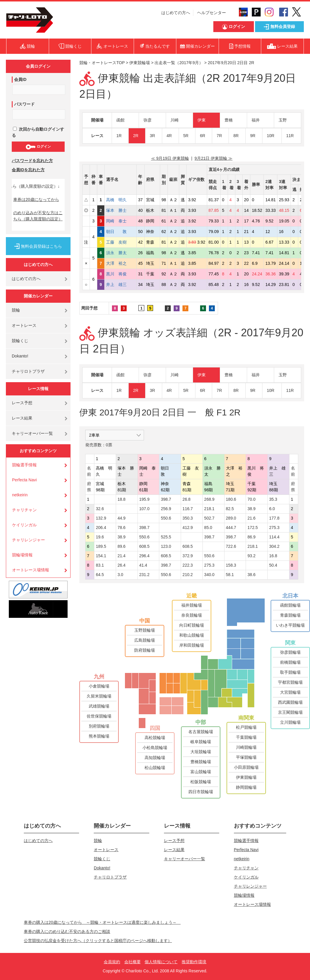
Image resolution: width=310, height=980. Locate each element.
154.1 (101, 556)
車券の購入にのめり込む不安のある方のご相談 (67, 931)
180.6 (231, 499)
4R (169, 136)
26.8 (186, 499)
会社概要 (133, 962)
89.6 (122, 546)
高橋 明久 (120, 200)
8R (236, 136)
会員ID (20, 79)
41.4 (143, 565)
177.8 (274, 518)
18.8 (122, 499)
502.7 (209, 518)
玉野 (283, 120)
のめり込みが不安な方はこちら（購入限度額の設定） (38, 216)
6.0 (272, 509)
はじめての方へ (176, 13)
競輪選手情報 (24, 465)
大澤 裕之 (120, 263)
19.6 (100, 537)
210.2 (188, 575)
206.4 (101, 528)
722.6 (231, 546)
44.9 (122, 518)
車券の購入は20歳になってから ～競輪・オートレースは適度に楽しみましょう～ (102, 922)
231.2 (144, 575)
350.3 (188, 518)
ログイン (38, 147)
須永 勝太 (120, 253)
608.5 (144, 546)
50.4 (273, 565)
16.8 (273, 556)
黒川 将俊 (120, 274)
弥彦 (148, 120)
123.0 (166, 546)
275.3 (274, 528)
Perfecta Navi (24, 480)
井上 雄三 (120, 284)
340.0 (209, 575)
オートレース (24, 325)
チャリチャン (24, 510)
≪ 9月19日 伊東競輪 (170, 158)
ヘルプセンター (212, 13)
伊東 (202, 120)
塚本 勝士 (120, 210)
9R (253, 136)
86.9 (251, 537)
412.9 (188, 528)
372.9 (188, 556)
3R (153, 136)
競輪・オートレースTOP (102, 63)
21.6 (251, 518)
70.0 (251, 499)
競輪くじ (20, 341)
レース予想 (22, 403)
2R (136, 136)
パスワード (24, 104)
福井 (256, 120)
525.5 (166, 537)
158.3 (231, 565)
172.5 (253, 528)
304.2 (274, 546)
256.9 (166, 509)
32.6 (100, 509)
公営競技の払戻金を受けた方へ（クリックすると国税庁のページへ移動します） (98, 941)
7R (219, 136)
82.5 (230, 509)
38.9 (251, 509)
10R (271, 136)
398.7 (166, 499)
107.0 (144, 509)
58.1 (230, 575)
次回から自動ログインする (38, 132)
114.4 (274, 537)
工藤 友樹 (120, 242)
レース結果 (22, 418)
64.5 (100, 575)
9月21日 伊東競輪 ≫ (213, 158)
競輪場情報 (22, 555)
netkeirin (20, 495)
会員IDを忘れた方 (28, 170)
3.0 (120, 575)
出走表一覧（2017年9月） (179, 63)
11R (290, 136)
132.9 (101, 518)
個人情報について (161, 962)
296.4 (144, 556)
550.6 (166, 518)
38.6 (251, 575)
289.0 (231, 518)
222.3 (188, 565)
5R (186, 136)
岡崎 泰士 (120, 221)
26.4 (122, 565)
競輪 (16, 310)
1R (119, 136)
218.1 (209, 509)
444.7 (231, 528)
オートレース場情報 (31, 570)
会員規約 (112, 962)
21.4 (122, 556)
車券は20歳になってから (36, 199)
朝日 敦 (120, 232)
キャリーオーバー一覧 (32, 433)
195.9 (144, 499)
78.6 (122, 528)
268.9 (209, 499)
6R (202, 136)
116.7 (188, 509)
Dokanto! (20, 356)
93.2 (251, 556)
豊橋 (229, 120)
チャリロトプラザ (28, 371)
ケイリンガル (24, 525)
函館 (120, 120)
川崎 (175, 120)
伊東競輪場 (140, 63)
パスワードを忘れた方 (32, 161)
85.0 (208, 528)
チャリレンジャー (29, 540)
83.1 (100, 565)
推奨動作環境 (194, 962)
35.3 (273, 499)
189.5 (101, 546)
